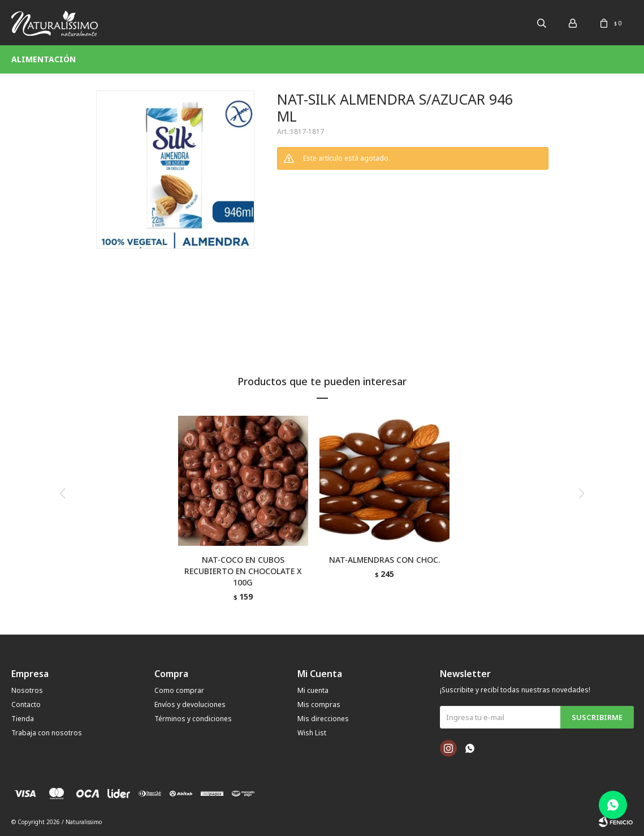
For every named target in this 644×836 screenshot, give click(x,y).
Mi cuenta (313, 690)
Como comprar (179, 690)
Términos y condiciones (193, 719)
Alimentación (44, 59)
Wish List (312, 733)
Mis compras (319, 704)
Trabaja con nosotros (47, 733)
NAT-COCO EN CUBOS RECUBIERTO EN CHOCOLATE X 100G (243, 571)
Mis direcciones (323, 719)
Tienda (23, 719)
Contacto (26, 704)
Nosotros (27, 690)
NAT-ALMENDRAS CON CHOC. (384, 560)
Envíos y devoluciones (190, 704)
